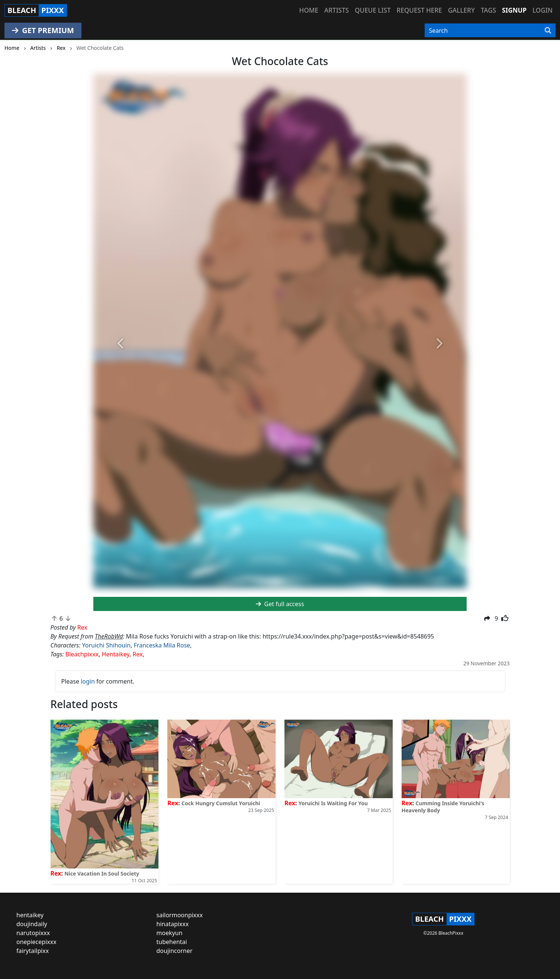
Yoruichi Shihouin (106, 645)
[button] (121, 344)
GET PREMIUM (43, 30)
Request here (419, 10)
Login (543, 10)
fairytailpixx (33, 951)
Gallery (461, 10)
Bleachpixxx (82, 654)
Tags (488, 10)
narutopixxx (33, 933)
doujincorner (175, 951)
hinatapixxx (173, 924)
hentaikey (30, 915)
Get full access (280, 604)
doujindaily (32, 924)
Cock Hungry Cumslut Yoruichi (221, 803)
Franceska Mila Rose (162, 645)
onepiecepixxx (36, 942)
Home (309, 10)
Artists (337, 10)
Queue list (373, 10)
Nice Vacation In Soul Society (102, 874)
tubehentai (172, 942)
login (88, 681)
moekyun (170, 933)
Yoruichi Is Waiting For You (333, 803)
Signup (514, 10)
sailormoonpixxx (180, 915)
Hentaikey (116, 654)
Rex (138, 654)
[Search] (548, 31)
